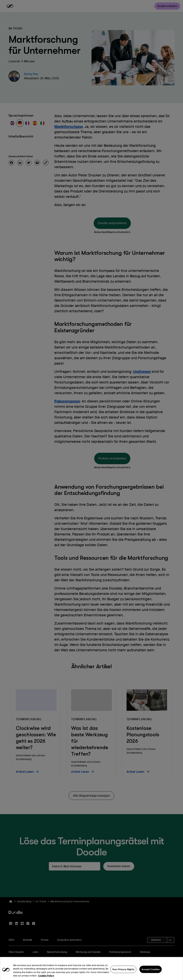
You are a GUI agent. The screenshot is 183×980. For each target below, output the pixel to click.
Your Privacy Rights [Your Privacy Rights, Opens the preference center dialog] (123, 975)
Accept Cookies (151, 975)
